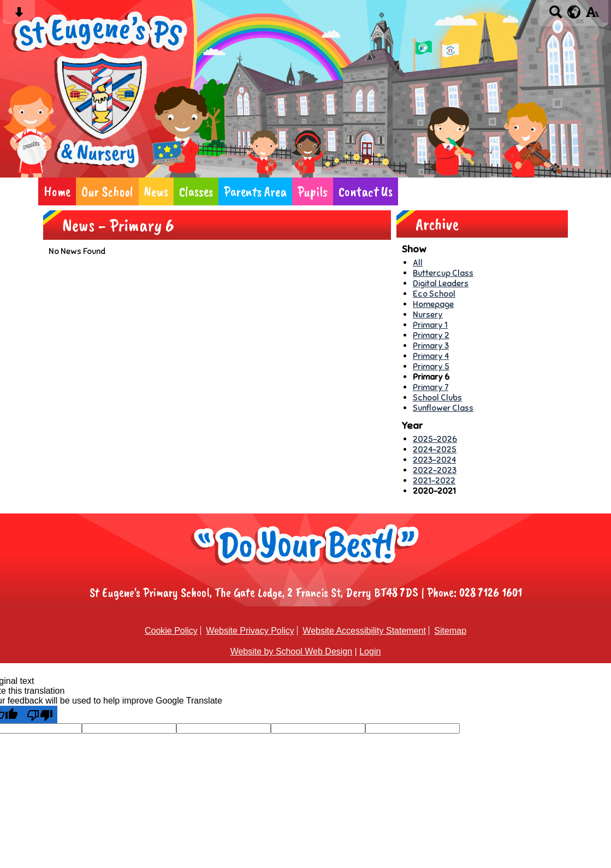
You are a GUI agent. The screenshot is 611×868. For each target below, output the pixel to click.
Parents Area (255, 191)
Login (370, 651)
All (418, 262)
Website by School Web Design (292, 651)
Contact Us (366, 191)
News (156, 191)
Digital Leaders (441, 283)
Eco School (434, 294)
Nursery (428, 314)
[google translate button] (574, 12)
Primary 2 (431, 335)
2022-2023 (435, 470)
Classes (196, 191)
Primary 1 (430, 325)
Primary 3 (431, 346)
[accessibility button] (592, 16)
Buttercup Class (443, 273)
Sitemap (450, 631)
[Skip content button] (19, 16)
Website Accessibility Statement (364, 631)
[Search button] (556, 16)
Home (57, 191)
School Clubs (437, 397)
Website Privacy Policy (250, 631)
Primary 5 (431, 366)
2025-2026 (435, 439)
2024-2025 (435, 449)
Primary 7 (431, 387)
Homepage (433, 304)
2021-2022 (434, 480)
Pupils (313, 191)
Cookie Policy (171, 631)
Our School (107, 191)
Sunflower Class (443, 408)
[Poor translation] (40, 715)
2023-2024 (434, 460)
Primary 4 (431, 356)
